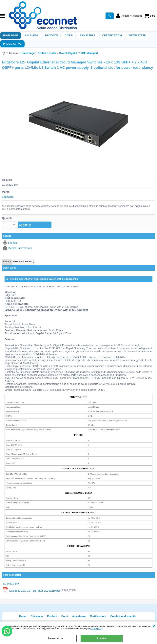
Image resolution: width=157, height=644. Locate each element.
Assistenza (79, 616)
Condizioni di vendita (123, 616)
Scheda (7, 262)
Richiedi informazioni (20, 248)
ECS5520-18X (11, 584)
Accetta (101, 638)
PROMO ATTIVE (12, 44)
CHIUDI (154, 626)
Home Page (11, 36)
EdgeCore (8, 197)
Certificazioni (112, 36)
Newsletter (137, 36)
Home (23, 616)
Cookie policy (96, 629)
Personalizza (56, 638)
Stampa (12, 243)
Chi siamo (32, 36)
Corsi (69, 36)
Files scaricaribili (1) (24, 261)
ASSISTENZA (88, 36)
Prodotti (51, 36)
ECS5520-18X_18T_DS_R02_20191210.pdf (35, 591)
